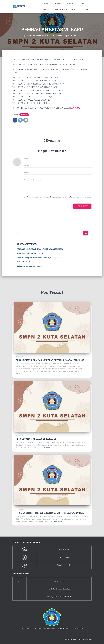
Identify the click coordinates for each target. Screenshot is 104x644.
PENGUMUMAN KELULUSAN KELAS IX (30, 253)
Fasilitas (85, 4)
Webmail (86, 9)
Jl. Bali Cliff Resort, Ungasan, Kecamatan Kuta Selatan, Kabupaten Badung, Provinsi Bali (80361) (52, 628)
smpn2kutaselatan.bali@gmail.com (59, 589)
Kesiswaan (72, 4)
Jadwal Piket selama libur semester (30, 266)
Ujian (75, 9)
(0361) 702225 (59, 581)
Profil (47, 4)
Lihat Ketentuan (64, 550)
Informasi (58, 4)
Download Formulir (64, 565)
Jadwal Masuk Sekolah (25, 262)
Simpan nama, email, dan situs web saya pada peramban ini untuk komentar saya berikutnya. (59, 197)
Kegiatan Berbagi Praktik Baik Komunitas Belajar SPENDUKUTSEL (40, 257)
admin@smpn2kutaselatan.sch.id (59, 596)
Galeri (46, 9)
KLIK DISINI (75, 108)
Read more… (21, 374)
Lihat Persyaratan (64, 557)
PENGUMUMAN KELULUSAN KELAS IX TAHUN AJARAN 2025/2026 (40, 249)
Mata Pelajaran (61, 9)
